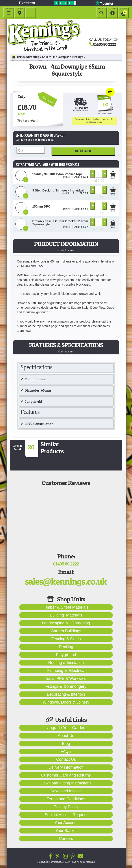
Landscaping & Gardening (66, 623)
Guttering (33, 57)
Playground (66, 655)
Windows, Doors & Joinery (66, 702)
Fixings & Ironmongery (66, 686)
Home (18, 57)
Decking (66, 647)
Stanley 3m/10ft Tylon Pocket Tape (58, 174)
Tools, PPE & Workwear (66, 678)
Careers (66, 839)
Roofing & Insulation (66, 663)
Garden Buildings (66, 631)
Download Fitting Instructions (66, 783)
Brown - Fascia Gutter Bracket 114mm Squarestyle (60, 223)
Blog (66, 744)
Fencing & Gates (66, 639)
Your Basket (66, 831)
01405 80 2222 (104, 44)
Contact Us (66, 759)
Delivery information (66, 767)
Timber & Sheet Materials (66, 607)
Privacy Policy (66, 807)
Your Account (66, 823)
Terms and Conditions (66, 799)
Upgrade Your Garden (66, 728)
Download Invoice (66, 791)
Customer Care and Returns (66, 775)
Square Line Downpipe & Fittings (63, 57)
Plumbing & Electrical (66, 671)
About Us (66, 736)
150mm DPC (41, 206)
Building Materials (66, 615)
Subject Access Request (66, 815)
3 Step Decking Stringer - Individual (58, 190)
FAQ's (66, 751)
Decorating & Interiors (66, 694)
